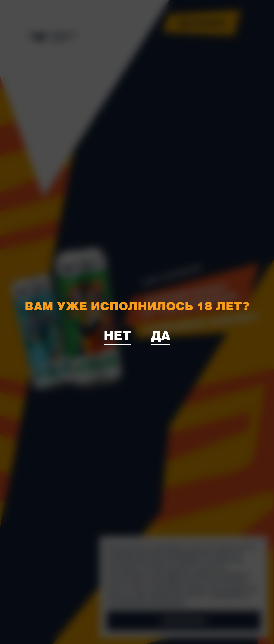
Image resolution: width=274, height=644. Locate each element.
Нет (117, 335)
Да (161, 335)
